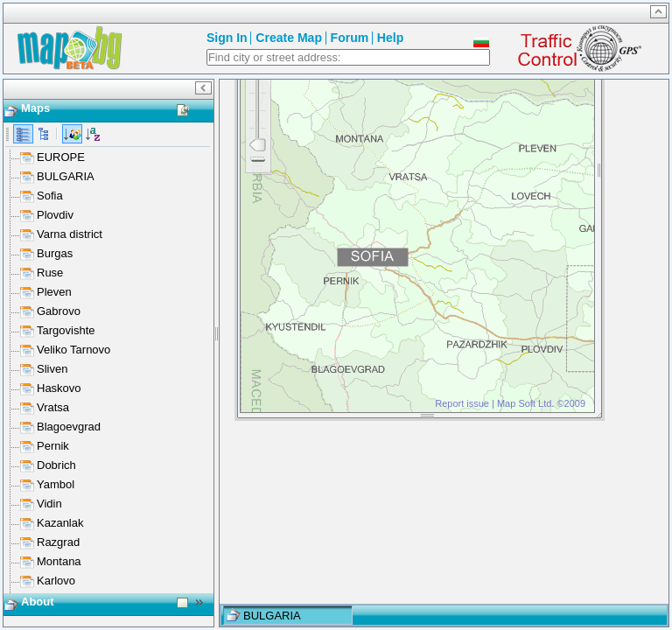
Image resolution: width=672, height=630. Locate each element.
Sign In (227, 38)
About (38, 612)
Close (585, 109)
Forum (350, 38)
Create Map (289, 38)
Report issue (462, 545)
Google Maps (546, 157)
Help (390, 38)
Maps (35, 108)
